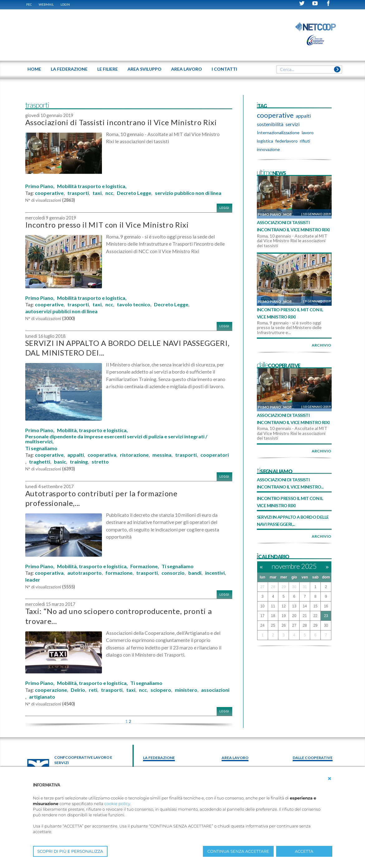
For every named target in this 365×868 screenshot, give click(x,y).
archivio (321, 345)
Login (65, 4)
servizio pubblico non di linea (188, 193)
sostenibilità (270, 124)
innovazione (268, 149)
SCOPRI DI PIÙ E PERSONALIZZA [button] (70, 851)
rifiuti (305, 141)
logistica (265, 141)
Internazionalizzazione (278, 132)
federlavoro (286, 141)
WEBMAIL (46, 4)
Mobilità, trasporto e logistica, (92, 430)
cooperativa (102, 455)
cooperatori (215, 455)
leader (33, 580)
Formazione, (145, 566)
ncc (109, 193)
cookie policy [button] (117, 804)
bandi (195, 573)
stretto (100, 462)
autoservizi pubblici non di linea (61, 311)
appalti (76, 455)
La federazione (159, 758)
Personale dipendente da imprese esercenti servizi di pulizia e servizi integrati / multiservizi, (116, 439)
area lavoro (235, 758)
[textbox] (307, 69)
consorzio (173, 573)
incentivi (215, 573)
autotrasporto (84, 573)
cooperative (49, 193)
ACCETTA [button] (304, 851)
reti (93, 690)
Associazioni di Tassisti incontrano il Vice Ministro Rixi (121, 122)
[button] (329, 779)
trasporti (78, 193)
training (79, 462)
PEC (29, 4)
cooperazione (51, 690)
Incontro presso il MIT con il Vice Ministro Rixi (107, 225)
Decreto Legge (134, 193)
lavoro (308, 132)
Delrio (78, 690)
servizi (293, 124)
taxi (97, 193)
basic (60, 462)
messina (162, 455)
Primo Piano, (40, 186)
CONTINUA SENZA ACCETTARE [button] (238, 851)
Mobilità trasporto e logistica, (92, 186)
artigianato (42, 697)
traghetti (40, 462)
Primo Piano (269, 214)
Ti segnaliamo (41, 448)
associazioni (215, 690)
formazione (119, 573)
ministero (186, 690)
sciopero (161, 690)
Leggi (224, 208)
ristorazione (134, 455)
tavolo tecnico (134, 304)
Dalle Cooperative (313, 758)
